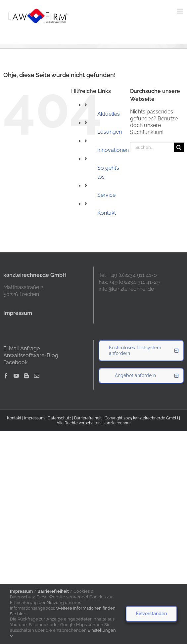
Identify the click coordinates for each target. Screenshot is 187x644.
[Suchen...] (152, 147)
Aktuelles (109, 114)
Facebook (15, 362)
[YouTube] (16, 376)
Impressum (34, 418)
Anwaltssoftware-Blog (31, 355)
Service (106, 195)
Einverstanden (151, 614)
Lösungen (110, 132)
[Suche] (179, 147)
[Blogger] (26, 376)
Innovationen (113, 150)
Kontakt (107, 213)
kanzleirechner (117, 423)
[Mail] (37, 376)
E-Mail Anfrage (22, 348)
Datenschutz (59, 418)
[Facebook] (6, 376)
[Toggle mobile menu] (180, 11)
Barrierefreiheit (88, 418)
